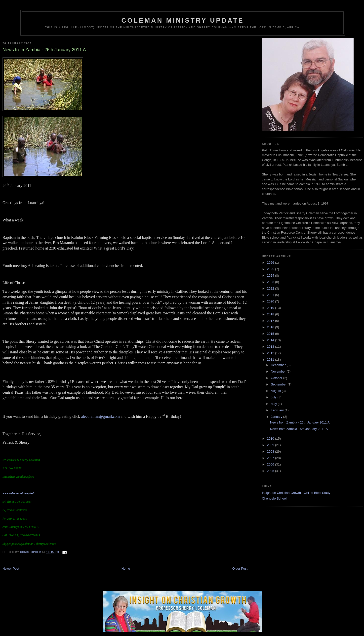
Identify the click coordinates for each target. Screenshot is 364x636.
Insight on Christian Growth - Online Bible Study (296, 493)
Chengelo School (274, 498)
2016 (271, 327)
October (277, 378)
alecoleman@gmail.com (100, 416)
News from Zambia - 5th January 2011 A (299, 429)
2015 (271, 334)
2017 (271, 321)
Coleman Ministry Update (183, 20)
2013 (271, 347)
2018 (271, 314)
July (274, 397)
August (276, 391)
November (279, 371)
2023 (271, 282)
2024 (271, 276)
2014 (271, 340)
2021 (271, 295)
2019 (271, 308)
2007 (271, 458)
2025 (271, 269)
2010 (271, 439)
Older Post (240, 569)
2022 (271, 288)
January (277, 417)
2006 (271, 464)
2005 (271, 471)
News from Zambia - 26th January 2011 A (300, 422)
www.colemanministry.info (19, 493)
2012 (271, 353)
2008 (271, 451)
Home (126, 569)
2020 (271, 301)
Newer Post (11, 569)
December (279, 365)
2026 (271, 263)
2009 (271, 445)
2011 (271, 360)
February (278, 410)
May (274, 404)
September (279, 384)
